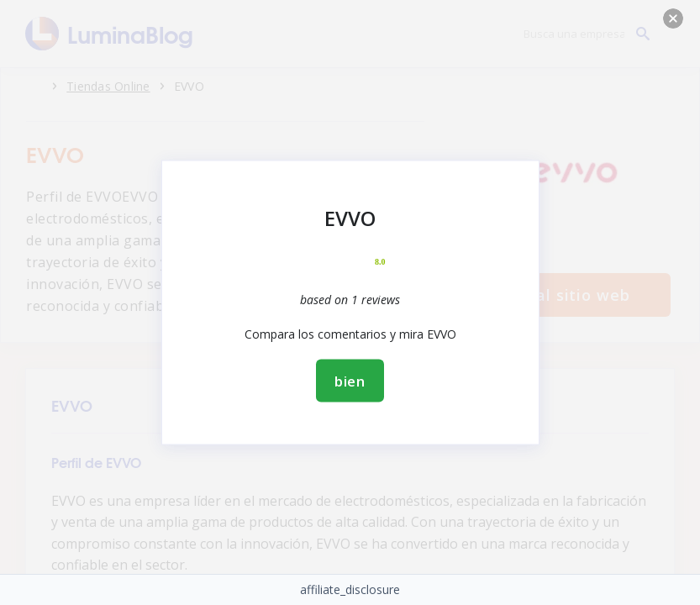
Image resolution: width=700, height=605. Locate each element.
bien (350, 381)
